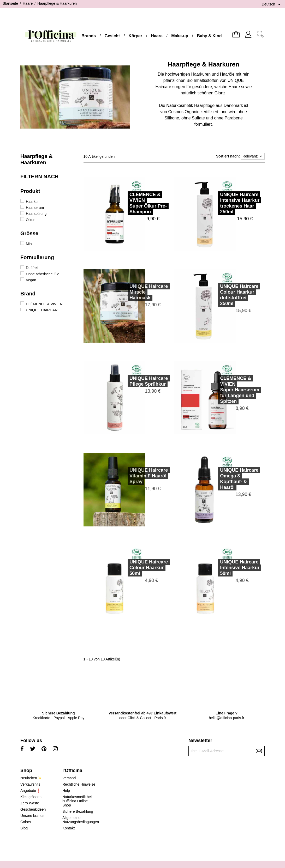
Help (66, 791)
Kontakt (69, 828)
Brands (89, 36)
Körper (135, 36)
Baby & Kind (209, 36)
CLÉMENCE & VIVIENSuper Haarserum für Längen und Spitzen (232, 390)
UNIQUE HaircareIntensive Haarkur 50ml (232, 568)
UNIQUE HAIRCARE (43, 310)
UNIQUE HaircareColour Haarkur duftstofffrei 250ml (232, 295)
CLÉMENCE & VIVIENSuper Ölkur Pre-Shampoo (148, 203)
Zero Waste (30, 803)
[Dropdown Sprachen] (272, 4)
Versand (69, 778)
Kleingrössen (31, 797)
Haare (157, 36)
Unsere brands (32, 816)
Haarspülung (36, 214)
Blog (24, 828)
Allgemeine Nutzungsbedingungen (81, 820)
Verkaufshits (30, 784)
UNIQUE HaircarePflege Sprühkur (141, 381)
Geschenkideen (33, 809)
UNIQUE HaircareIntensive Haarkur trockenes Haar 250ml (240, 203)
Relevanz (253, 156)
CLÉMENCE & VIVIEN (44, 304)
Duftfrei (32, 268)
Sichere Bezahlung (78, 811)
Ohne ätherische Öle (43, 274)
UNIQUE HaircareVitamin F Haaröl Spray (141, 476)
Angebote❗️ (30, 791)
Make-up (180, 36)
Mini (29, 244)
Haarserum (35, 208)
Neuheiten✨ (31, 778)
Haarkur (32, 202)
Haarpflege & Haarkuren (36, 159)
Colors (26, 822)
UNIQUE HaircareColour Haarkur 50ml (141, 568)
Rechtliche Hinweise (79, 784)
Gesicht (112, 36)
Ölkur (30, 220)
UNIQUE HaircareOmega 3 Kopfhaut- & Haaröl (232, 479)
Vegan (31, 280)
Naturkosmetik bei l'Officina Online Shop (77, 801)
